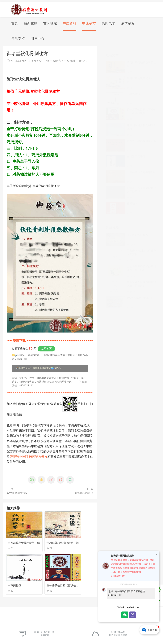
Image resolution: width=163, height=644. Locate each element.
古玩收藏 (50, 21)
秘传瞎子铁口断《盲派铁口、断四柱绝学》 (141, 105)
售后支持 (18, 36)
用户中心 (37, 36)
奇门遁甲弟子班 (136, 151)
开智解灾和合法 (84, 491)
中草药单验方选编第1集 (141, 166)
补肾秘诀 (132, 198)
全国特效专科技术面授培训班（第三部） (141, 278)
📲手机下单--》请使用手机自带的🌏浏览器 (38, 367)
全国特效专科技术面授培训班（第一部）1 (141, 262)
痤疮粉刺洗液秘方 (137, 229)
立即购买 (46, 346)
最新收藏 (31, 21)
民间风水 (108, 21)
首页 (15, 21)
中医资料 (69, 21)
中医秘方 (89, 21)
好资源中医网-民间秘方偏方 (29, 455)
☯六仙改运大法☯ (17, 491)
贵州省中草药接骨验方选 (141, 135)
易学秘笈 (128, 21)
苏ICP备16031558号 (72, 634)
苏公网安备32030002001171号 (101, 634)
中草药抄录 (133, 88)
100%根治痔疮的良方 (140, 292)
